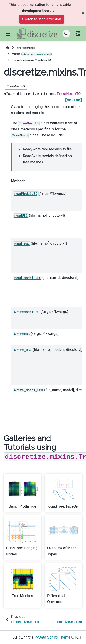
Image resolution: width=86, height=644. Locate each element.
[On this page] (78, 34)
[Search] (66, 34)
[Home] (8, 48)
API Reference (26, 48)
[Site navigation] (8, 34)
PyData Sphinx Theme (53, 637)
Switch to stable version (42, 19)
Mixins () (32, 54)
